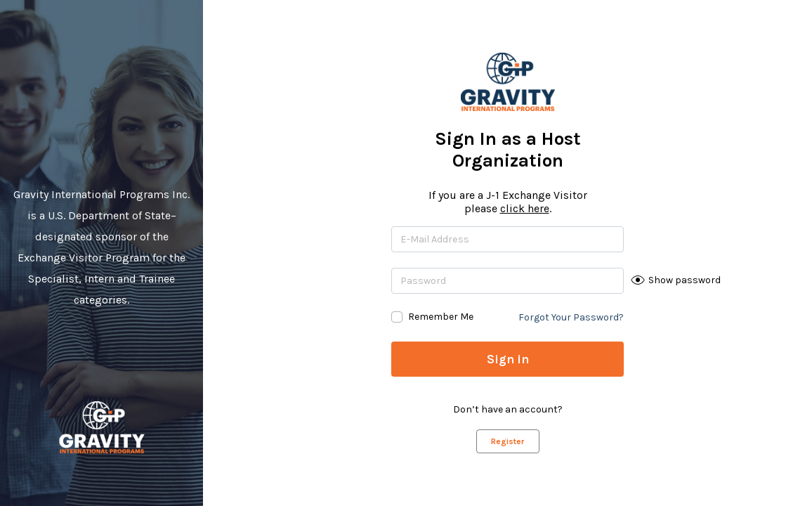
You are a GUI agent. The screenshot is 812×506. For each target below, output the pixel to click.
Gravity (101, 427)
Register (507, 441)
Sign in (508, 359)
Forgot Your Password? (571, 317)
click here (525, 208)
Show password (685, 280)
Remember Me (441, 317)
